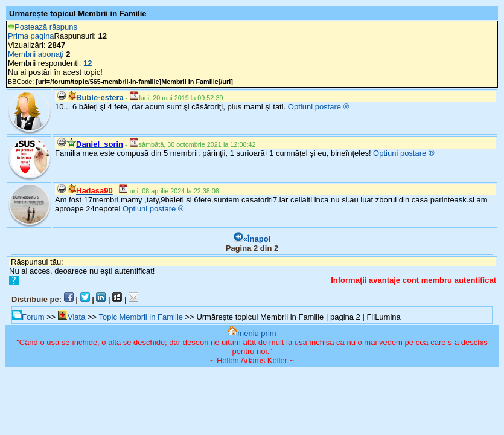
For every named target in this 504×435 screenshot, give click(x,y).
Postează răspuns (43, 27)
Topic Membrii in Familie (141, 317)
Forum (28, 317)
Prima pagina (31, 36)
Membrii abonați (36, 54)
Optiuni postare (314, 107)
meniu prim (252, 333)
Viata (72, 317)
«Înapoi (252, 239)
